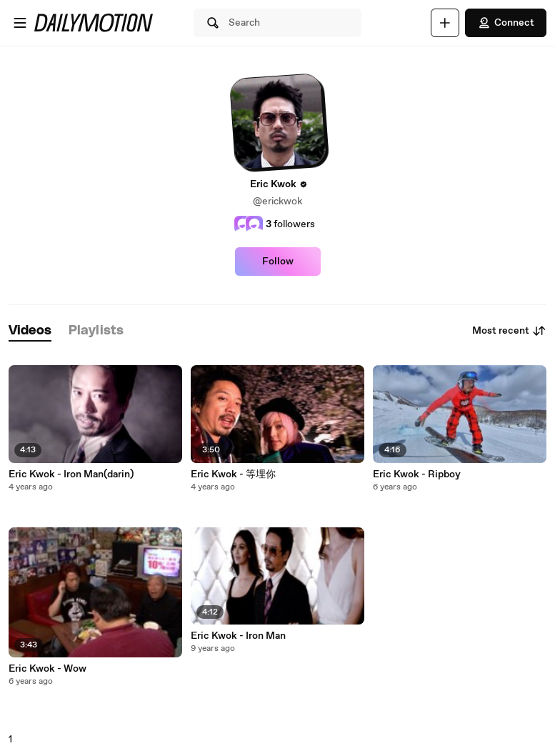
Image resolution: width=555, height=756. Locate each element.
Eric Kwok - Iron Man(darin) (71, 474)
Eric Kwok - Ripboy (417, 474)
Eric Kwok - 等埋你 (233, 474)
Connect (506, 23)
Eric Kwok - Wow (47, 669)
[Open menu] (20, 23)
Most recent (509, 331)
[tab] (30, 331)
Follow (278, 262)
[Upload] (445, 23)
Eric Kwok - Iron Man (238, 636)
